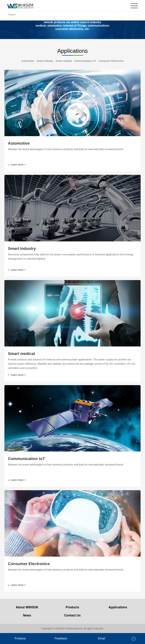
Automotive (28, 61)
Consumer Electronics (111, 61)
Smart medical (64, 61)
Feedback (61, 638)
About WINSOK (27, 607)
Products (72, 607)
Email (101, 638)
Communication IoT (85, 61)
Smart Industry (45, 61)
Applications (118, 607)
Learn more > (17, 165)
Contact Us (72, 615)
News (27, 615)
